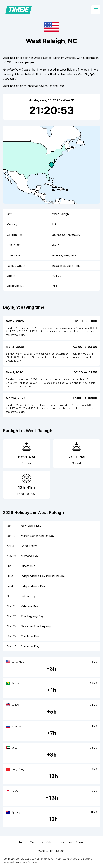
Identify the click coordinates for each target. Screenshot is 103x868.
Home (23, 842)
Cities (50, 842)
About (80, 842)
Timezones (65, 842)
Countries (37, 842)
